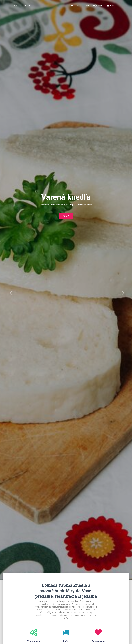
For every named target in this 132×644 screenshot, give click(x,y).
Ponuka (66, 216)
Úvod (75, 6)
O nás (86, 6)
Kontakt (112, 6)
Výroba (98, 6)
